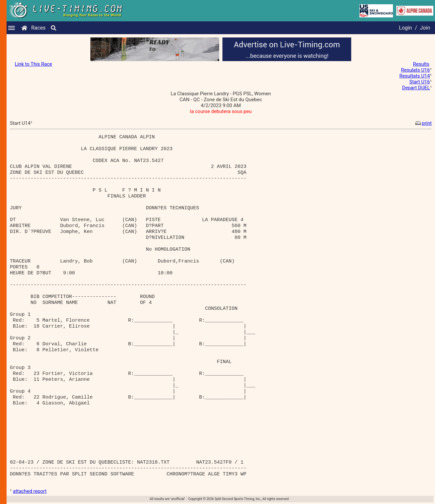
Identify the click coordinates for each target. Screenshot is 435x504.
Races (38, 28)
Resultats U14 (415, 76)
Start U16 (420, 82)
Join (425, 28)
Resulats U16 (416, 70)
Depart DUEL (416, 88)
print (423, 123)
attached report (30, 491)
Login (405, 28)
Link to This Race (34, 64)
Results (421, 64)
